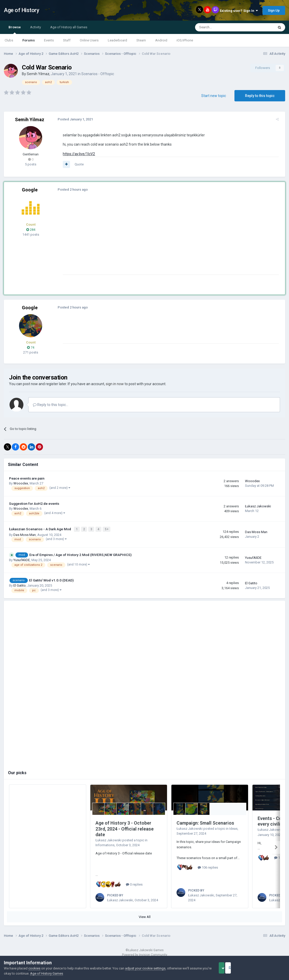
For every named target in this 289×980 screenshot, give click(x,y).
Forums (29, 40)
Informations (105, 845)
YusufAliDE (22, 559)
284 (31, 230)
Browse (15, 30)
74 (31, 347)
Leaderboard (117, 40)
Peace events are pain (27, 478)
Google (30, 190)
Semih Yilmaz (38, 74)
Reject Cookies (267, 968)
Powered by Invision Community (145, 954)
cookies (34, 968)
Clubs (9, 40)
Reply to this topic (260, 96)
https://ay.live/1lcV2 (77, 154)
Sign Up (274, 10)
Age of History (21, 10)
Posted (73, 119)
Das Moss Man (25, 534)
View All (145, 916)
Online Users (89, 40)
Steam (141, 40)
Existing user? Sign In (239, 11)
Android (161, 40)
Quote (77, 164)
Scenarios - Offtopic (98, 74)
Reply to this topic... (51, 405)
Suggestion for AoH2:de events (34, 504)
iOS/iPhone (185, 40)
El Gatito (20, 585)
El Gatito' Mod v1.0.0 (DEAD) (51, 579)
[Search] (222, 27)
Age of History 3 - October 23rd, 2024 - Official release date (125, 828)
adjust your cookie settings (145, 968)
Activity (36, 27)
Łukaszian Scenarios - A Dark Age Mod (40, 529)
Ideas (233, 828)
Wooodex (21, 483)
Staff (67, 40)
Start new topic (214, 96)
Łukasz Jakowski (258, 506)
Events (49, 40)
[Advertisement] (154, 239)
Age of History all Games (69, 27)
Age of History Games (69, 973)
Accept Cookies (229, 968)
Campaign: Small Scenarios (205, 822)
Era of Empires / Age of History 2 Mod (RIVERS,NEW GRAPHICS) (80, 554)
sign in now (115, 384)
